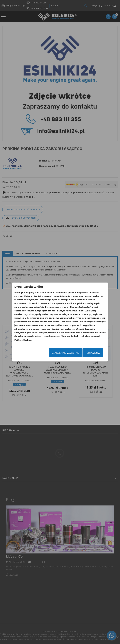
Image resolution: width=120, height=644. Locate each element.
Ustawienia (93, 353)
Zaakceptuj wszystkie (66, 353)
